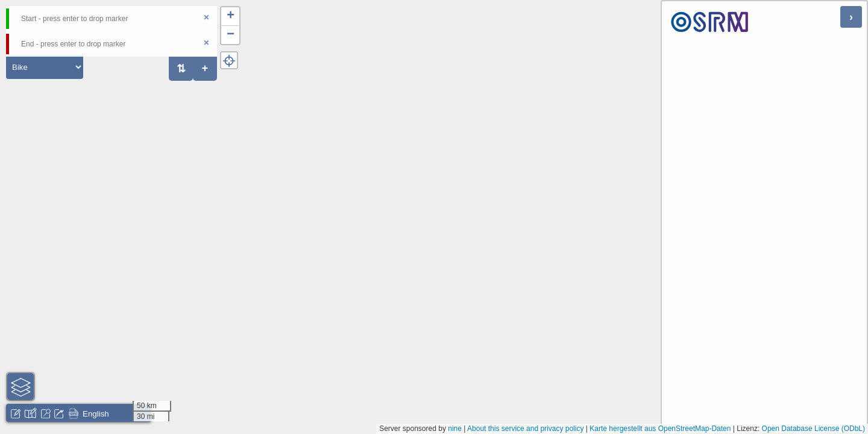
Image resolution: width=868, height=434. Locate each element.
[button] (230, 17)
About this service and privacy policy (525, 429)
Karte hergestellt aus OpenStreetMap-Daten (660, 429)
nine (455, 429)
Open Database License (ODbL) (813, 429)
